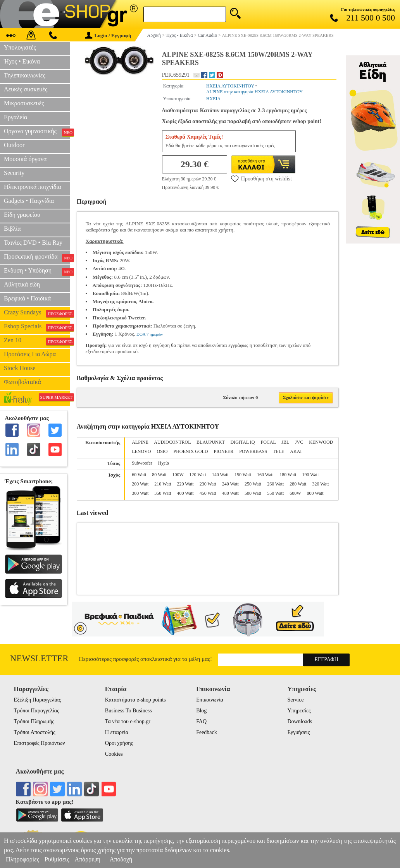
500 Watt (253, 493)
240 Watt (230, 484)
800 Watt (315, 493)
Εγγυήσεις (298, 732)
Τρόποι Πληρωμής (34, 721)
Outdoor (14, 145)
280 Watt (298, 484)
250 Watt (253, 484)
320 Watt (320, 484)
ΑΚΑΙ (296, 451)
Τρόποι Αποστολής (35, 732)
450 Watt (208, 493)
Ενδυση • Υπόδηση (37, 271)
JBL (285, 442)
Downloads (300, 721)
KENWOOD (321, 442)
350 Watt (163, 493)
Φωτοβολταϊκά (22, 382)
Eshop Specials (37, 327)
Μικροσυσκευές (24, 103)
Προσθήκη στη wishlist (261, 178)
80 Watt (159, 475)
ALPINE (140, 442)
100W (178, 475)
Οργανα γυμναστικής (37, 132)
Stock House (20, 368)
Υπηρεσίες (299, 711)
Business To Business (128, 711)
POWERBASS (253, 451)
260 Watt (275, 484)
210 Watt (163, 484)
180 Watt (288, 475)
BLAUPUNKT (210, 442)
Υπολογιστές (20, 47)
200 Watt (140, 484)
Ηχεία (164, 463)
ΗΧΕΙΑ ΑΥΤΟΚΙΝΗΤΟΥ (230, 86)
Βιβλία (12, 229)
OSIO (162, 451)
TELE (278, 451)
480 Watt (230, 493)
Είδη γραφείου (22, 215)
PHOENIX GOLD (191, 451)
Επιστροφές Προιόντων (40, 743)
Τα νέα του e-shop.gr (128, 721)
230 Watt (208, 484)
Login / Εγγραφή (108, 35)
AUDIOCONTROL (172, 442)
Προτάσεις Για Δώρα (30, 354)
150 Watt (243, 475)
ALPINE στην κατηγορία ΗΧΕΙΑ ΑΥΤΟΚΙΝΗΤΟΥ (254, 92)
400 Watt (185, 493)
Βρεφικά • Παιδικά (27, 298)
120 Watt (198, 475)
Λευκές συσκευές (26, 89)
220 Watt (185, 484)
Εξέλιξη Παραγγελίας (37, 700)
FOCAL (268, 442)
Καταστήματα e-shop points (135, 700)
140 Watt (220, 475)
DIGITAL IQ (243, 442)
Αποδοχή (121, 859)
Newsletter (39, 658)
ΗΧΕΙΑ (213, 99)
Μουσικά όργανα (25, 159)
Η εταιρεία (117, 732)
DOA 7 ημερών (150, 334)
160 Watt (265, 475)
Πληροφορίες (22, 859)
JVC (299, 442)
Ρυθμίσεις (57, 859)
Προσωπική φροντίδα (37, 257)
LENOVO (141, 451)
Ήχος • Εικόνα (22, 61)
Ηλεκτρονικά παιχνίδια (33, 187)
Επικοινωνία (210, 700)
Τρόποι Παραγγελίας (37, 711)
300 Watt (140, 493)
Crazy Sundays (37, 313)
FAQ (201, 721)
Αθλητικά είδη (22, 284)
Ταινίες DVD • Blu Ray (33, 243)
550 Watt (275, 493)
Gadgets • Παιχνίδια (29, 201)
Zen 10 (37, 341)
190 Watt (310, 475)
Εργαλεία (16, 117)
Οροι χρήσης (119, 743)
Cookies (114, 754)
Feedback (207, 732)
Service (295, 700)
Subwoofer (142, 463)
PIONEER (224, 451)
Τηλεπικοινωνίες (25, 75)
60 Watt (139, 475)
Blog (201, 711)
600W (295, 493)
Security (14, 173)
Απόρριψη (87, 859)
